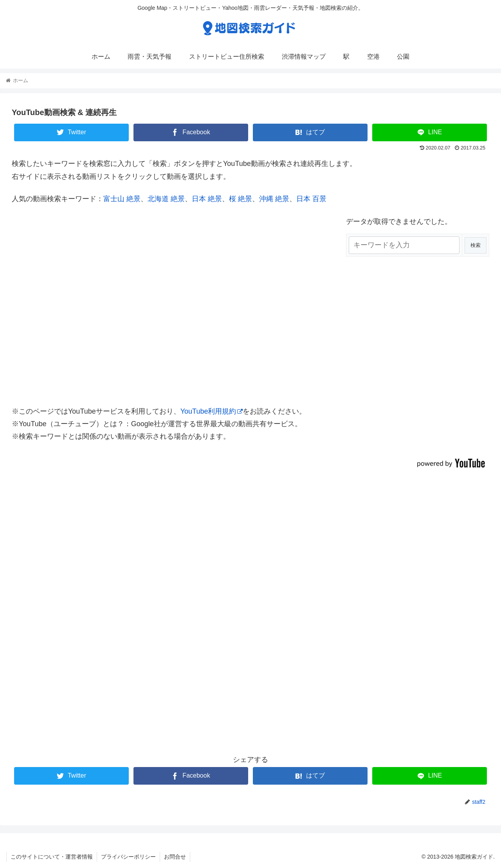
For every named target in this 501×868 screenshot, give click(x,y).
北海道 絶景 (166, 199)
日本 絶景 (207, 199)
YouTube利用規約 (212, 411)
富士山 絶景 (122, 199)
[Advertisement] (250, 626)
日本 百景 (311, 199)
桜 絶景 (241, 199)
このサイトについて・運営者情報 (52, 857)
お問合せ (175, 857)
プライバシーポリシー (128, 857)
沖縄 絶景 (274, 199)
